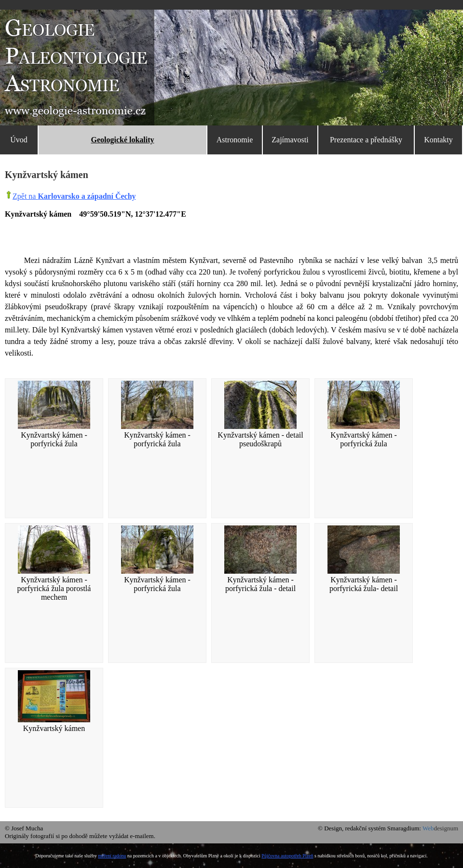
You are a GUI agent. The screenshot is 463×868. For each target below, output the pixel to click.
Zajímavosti (290, 140)
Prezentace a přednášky (366, 140)
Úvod (19, 140)
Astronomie (235, 140)
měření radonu (112, 856)
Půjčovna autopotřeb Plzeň (287, 856)
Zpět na (74, 196)
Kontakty (438, 140)
